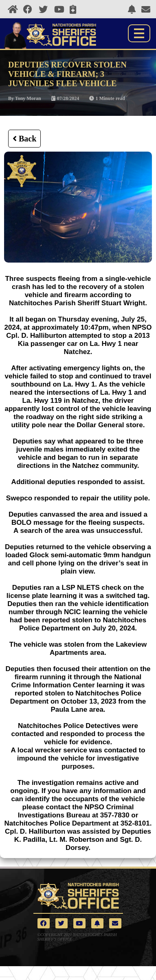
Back (24, 139)
